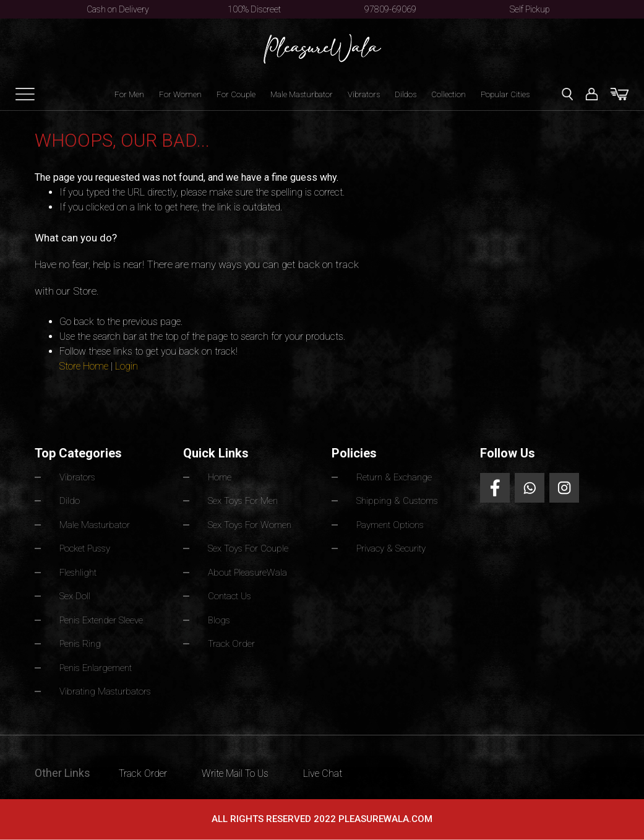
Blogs (219, 620)
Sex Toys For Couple (248, 548)
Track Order (231, 644)
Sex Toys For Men (243, 501)
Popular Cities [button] (505, 94)
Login (127, 366)
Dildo (70, 501)
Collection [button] (449, 94)
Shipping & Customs (397, 501)
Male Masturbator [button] (302, 94)
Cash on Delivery (118, 9)
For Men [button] (129, 94)
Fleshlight (78, 573)
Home (220, 477)
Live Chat (323, 773)
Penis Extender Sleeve (101, 620)
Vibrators (364, 94)
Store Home (84, 366)
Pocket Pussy (85, 548)
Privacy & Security (391, 548)
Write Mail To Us (235, 773)
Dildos (406, 94)
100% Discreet (254, 9)
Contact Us (230, 596)
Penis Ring (80, 644)
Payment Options (390, 525)
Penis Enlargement (96, 668)
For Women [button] (180, 94)
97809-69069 (390, 9)
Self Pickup (530, 9)
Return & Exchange (394, 477)
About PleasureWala (247, 573)
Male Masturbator (95, 525)
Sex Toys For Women (250, 525)
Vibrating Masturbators (105, 691)
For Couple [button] (236, 94)
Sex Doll (75, 596)
